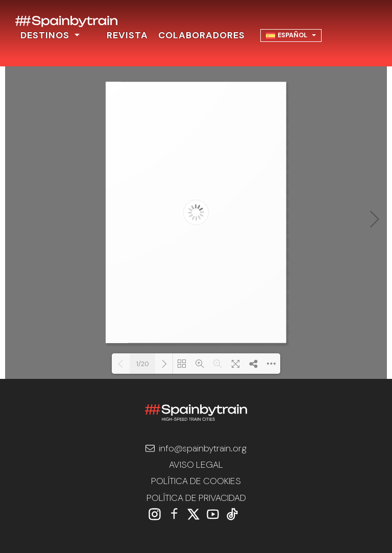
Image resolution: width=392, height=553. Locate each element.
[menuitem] (291, 35)
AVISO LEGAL (196, 465)
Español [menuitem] (292, 35)
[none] (291, 35)
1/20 (143, 364)
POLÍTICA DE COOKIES (196, 481)
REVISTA (127, 35)
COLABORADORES (202, 35)
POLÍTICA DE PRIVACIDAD (196, 498)
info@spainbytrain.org (196, 448)
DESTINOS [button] (46, 35)
